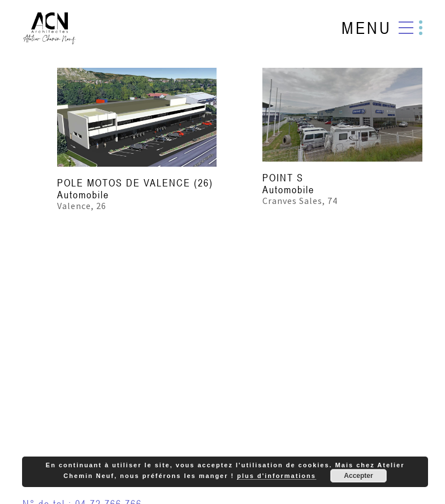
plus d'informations (276, 476)
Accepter (358, 476)
